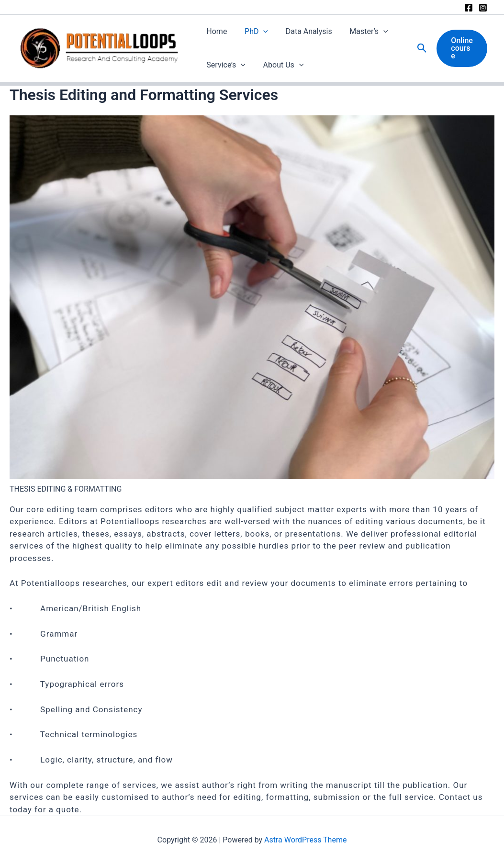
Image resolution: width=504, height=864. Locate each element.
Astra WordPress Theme (305, 840)
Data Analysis (303, 31)
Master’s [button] (361, 32)
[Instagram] (483, 8)
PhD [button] (253, 32)
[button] (260, 32)
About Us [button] (280, 65)
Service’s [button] (225, 65)
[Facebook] (469, 8)
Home (216, 31)
